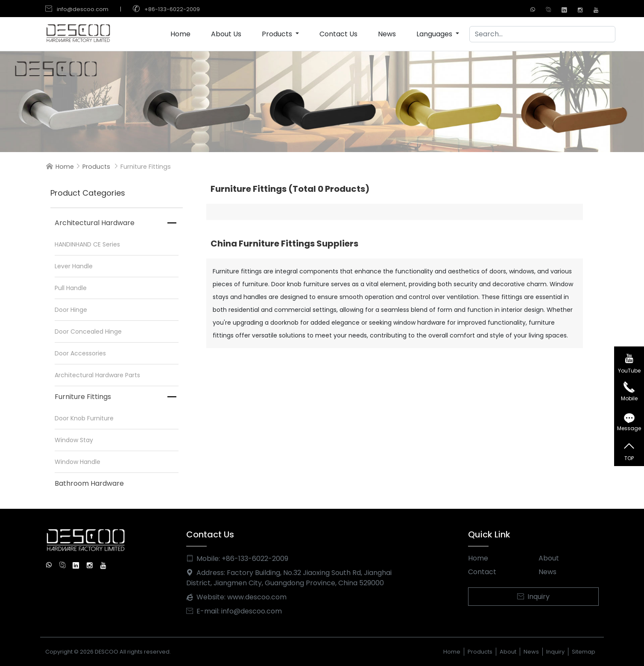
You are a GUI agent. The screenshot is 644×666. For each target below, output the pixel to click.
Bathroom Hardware (89, 483)
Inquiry (533, 597)
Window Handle (78, 462)
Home (180, 34)
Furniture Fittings (83, 397)
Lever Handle (74, 266)
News (387, 34)
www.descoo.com (257, 597)
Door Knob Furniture (84, 418)
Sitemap (584, 652)
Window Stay (74, 440)
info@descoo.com (83, 9)
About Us (226, 34)
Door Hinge (71, 310)
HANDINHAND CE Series (87, 244)
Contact (482, 572)
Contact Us (338, 34)
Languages (435, 34)
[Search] (542, 34)
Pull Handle (71, 288)
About (549, 558)
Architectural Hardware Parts (97, 375)
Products (278, 34)
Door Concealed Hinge (88, 332)
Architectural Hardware (95, 223)
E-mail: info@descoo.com (234, 611)
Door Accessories (80, 353)
